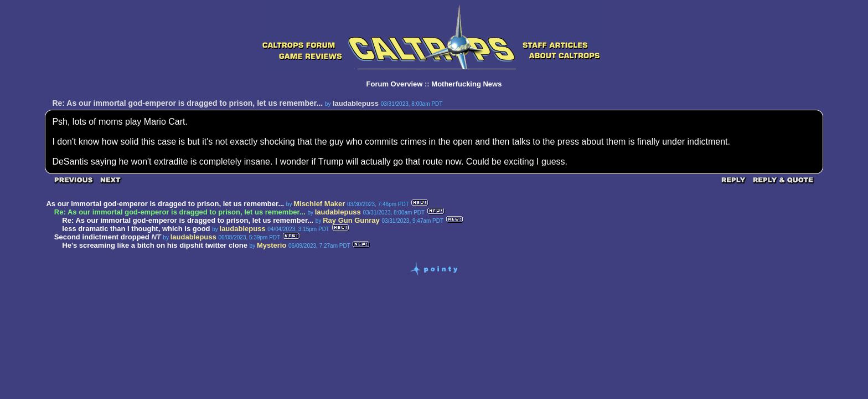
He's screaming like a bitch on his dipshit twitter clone (155, 245)
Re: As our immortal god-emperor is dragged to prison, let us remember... (188, 220)
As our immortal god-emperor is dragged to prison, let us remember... (165, 204)
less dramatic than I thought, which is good (136, 229)
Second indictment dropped (103, 237)
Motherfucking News (466, 84)
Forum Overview (395, 84)
